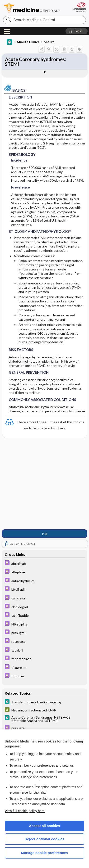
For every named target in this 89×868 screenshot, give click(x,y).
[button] (77, 31)
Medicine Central (32, 8)
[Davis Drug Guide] (45, 563)
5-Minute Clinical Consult (30, 42)
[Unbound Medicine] (79, 7)
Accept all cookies (44, 826)
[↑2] (44, 534)
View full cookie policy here (25, 811)
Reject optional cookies (45, 839)
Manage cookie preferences (44, 853)
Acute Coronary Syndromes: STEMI (35, 62)
